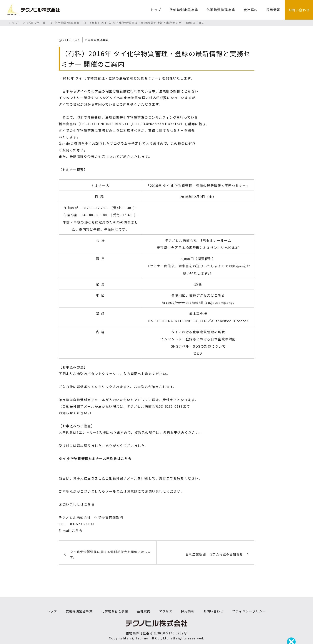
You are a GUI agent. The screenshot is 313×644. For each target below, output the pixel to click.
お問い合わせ (299, 10)
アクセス (166, 611)
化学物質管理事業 (221, 10)
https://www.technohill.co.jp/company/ (198, 302)
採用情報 (273, 10)
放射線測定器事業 (184, 10)
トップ (156, 10)
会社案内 (251, 10)
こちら (77, 530)
